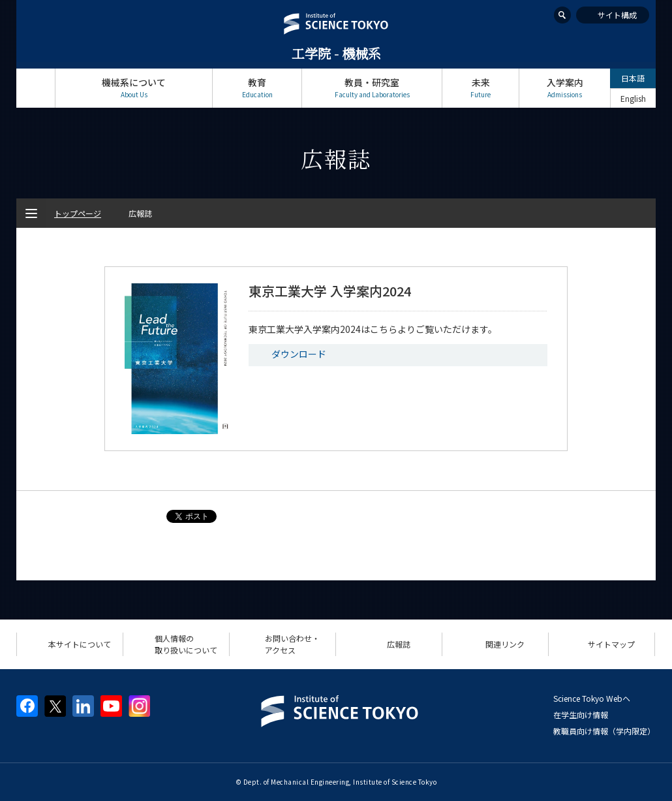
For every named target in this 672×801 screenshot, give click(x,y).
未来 (481, 88)
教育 (257, 88)
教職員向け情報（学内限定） (604, 731)
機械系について (134, 88)
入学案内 (565, 88)
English (633, 98)
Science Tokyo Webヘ (592, 698)
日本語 (633, 78)
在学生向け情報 (581, 715)
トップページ (36, 88)
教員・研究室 (372, 88)
